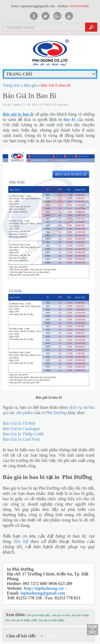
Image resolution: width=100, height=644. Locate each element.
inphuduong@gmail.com (43, 593)
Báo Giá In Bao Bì (56, 85)
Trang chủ (11, 85)
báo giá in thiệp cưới (24, 620)
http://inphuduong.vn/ (44, 588)
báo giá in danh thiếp (51, 620)
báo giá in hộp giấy (39, 615)
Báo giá (30, 85)
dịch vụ (76, 407)
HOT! (53, 636)
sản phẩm (24, 413)
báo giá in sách (61, 615)
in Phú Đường (54, 413)
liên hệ (21, 541)
